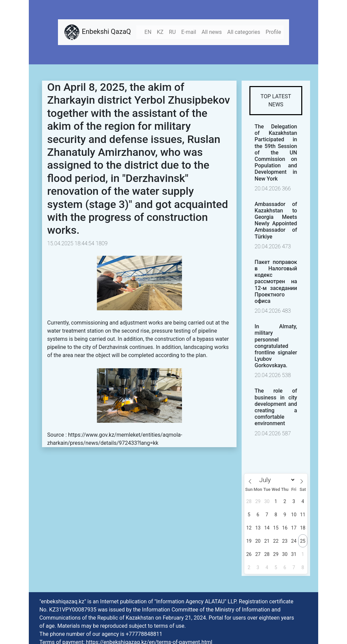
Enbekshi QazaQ (97, 32)
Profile (273, 32)
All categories (244, 32)
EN (148, 32)
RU (172, 32)
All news (212, 32)
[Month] (276, 480)
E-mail (189, 32)
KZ (160, 32)
